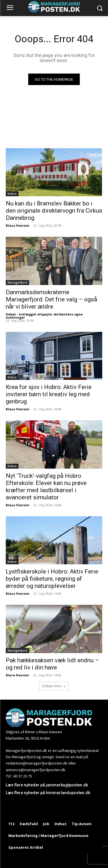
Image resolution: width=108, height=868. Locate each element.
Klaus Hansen (18, 225)
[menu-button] (10, 8)
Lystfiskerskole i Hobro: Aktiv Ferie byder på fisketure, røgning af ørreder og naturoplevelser (52, 579)
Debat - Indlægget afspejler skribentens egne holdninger (44, 316)
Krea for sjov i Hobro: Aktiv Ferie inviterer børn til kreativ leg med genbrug (49, 394)
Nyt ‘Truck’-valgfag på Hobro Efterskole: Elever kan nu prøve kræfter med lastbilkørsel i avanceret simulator (46, 487)
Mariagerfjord (17, 282)
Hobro (12, 194)
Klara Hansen (17, 675)
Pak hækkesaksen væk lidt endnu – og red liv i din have (52, 664)
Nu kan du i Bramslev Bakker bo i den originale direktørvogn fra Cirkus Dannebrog (54, 211)
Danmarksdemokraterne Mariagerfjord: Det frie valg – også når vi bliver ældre (51, 299)
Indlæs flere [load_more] (54, 686)
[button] (100, 8)
